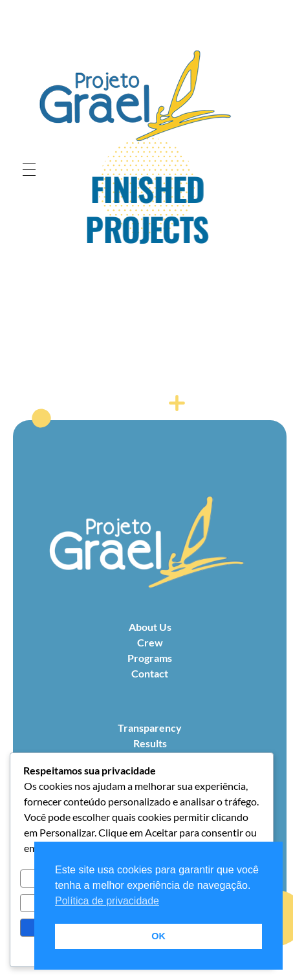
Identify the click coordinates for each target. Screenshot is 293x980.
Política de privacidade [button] (107, 901)
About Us (150, 627)
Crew (150, 642)
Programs (150, 658)
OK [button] (158, 936)
